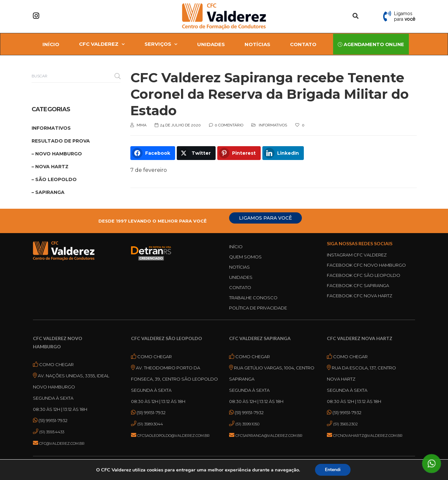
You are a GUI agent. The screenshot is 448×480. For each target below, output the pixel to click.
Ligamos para (405, 16)
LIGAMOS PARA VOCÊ (265, 218)
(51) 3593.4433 (52, 432)
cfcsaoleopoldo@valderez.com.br (173, 436)
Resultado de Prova (61, 141)
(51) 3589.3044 (150, 424)
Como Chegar (56, 364)
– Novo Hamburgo (57, 154)
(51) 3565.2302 (345, 424)
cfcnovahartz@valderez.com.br (368, 436)
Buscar (118, 76)
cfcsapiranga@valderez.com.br (269, 436)
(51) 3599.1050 (247, 424)
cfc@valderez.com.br (62, 443)
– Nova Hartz (50, 167)
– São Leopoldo (54, 179)
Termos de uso (278, 473)
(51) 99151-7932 (53, 420)
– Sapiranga (48, 192)
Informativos (273, 125)
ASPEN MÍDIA (250, 467)
